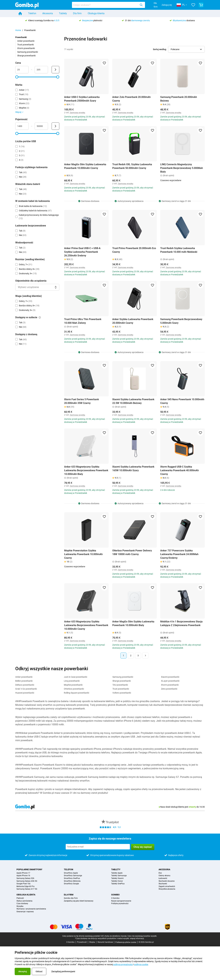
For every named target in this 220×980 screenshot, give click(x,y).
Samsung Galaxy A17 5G (27, 889)
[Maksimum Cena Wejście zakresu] (41, 70)
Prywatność (82, 942)
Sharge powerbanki (26, 56)
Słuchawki (163, 884)
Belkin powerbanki (24, 681)
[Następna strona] (145, 656)
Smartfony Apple (71, 873)
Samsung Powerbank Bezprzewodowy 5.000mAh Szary (181, 321)
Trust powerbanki (26, 45)
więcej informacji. (137, 938)
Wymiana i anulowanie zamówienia (31, 909)
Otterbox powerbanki (74, 689)
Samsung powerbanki (28, 52)
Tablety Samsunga (119, 876)
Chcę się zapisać (143, 847)
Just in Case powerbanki (75, 677)
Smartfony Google (71, 884)
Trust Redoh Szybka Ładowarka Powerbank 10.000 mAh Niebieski (179, 250)
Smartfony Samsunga (73, 876)
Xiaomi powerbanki (170, 677)
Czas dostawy (22, 904)
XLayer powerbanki (170, 681)
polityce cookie (141, 964)
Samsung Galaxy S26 (25, 878)
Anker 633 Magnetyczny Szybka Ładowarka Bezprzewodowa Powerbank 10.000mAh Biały (86, 470)
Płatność (20, 898)
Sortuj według (160, 49)
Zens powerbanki (169, 689)
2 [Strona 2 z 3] (131, 656)
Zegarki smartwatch (167, 886)
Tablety (63, 13)
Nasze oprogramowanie (121, 901)
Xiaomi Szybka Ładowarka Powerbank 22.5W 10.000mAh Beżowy (133, 401)
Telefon (32, 13)
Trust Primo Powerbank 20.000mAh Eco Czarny (134, 250)
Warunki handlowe (105, 942)
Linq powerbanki (72, 681)
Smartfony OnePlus (72, 878)
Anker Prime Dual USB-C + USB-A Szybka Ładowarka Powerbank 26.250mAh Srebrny (82, 252)
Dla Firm (69, 895)
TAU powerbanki (120, 685)
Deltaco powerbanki (25, 685)
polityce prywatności (123, 964)
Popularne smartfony (29, 869)
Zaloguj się (167, 5)
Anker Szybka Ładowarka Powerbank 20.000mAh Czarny (133, 321)
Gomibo (115, 895)
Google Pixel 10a (23, 884)
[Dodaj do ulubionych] (104, 63)
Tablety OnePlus (118, 884)
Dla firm (156, 5)
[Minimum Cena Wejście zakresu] (22, 70)
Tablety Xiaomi (117, 878)
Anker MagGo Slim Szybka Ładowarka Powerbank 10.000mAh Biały (133, 623)
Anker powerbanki (26, 41)
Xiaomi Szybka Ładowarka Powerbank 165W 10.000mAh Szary (133, 469)
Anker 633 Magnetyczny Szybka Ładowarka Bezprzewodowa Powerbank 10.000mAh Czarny (86, 625)
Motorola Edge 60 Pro (26, 886)
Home (18, 30)
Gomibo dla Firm (71, 898)
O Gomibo (115, 898)
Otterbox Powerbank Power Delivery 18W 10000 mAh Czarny (132, 552)
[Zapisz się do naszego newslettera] (98, 847)
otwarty (192, 807)
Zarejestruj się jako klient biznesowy (79, 901)
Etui (160, 873)
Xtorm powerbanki (26, 48)
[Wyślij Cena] (55, 70)
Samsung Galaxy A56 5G (27, 881)
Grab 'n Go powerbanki (26, 689)
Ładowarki (163, 878)
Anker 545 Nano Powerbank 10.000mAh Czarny (182, 401)
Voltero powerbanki (122, 693)
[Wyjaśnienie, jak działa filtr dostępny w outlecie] (40, 317)
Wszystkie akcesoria (167, 889)
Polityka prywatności (120, 904)
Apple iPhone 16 (23, 876)
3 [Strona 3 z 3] (138, 656)
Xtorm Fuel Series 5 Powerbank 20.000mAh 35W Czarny (82, 401)
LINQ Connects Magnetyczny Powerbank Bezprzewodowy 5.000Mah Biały (182, 168)
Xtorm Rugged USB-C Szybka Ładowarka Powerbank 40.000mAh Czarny (180, 470)
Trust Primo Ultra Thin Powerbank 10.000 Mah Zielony (83, 321)
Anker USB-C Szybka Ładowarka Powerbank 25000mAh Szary (82, 99)
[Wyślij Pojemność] (55, 126)
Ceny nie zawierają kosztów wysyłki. (142, 936)
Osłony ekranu (164, 876)
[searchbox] (105, 5)
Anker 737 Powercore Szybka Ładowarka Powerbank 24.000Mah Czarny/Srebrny (179, 554)
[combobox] (108, 5)
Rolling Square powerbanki (76, 693)
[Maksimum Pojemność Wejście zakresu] (41, 126)
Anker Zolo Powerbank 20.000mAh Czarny (131, 99)
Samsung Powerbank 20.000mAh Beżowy (179, 99)
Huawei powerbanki (25, 693)
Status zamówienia (24, 901)
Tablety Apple (117, 873)
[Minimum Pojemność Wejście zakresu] (22, 126)
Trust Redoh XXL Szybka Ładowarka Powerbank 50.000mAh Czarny (132, 166)
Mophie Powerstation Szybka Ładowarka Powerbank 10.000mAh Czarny (83, 554)
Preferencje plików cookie (126, 942)
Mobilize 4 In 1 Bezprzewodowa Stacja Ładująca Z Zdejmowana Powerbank (181, 623)
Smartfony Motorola (72, 881)
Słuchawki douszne (167, 881)
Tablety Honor (117, 881)
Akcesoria (48, 13)
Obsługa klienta (96, 13)
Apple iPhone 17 (23, 873)
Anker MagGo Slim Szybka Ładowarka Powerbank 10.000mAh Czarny (85, 166)
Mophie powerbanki (73, 685)
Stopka (92, 942)
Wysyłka (20, 906)
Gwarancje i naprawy (25, 912)
